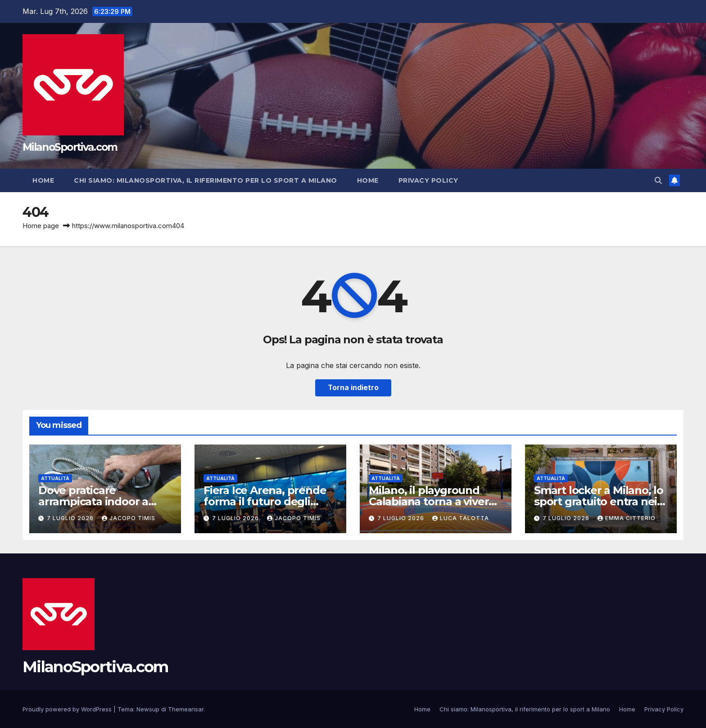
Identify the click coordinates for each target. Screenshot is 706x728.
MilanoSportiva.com (70, 147)
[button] (658, 180)
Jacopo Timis (129, 518)
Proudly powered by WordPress (68, 709)
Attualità (55, 478)
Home (43, 180)
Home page (41, 226)
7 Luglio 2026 (71, 518)
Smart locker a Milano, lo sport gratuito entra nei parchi (599, 501)
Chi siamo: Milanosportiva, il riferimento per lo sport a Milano (206, 180)
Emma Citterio (627, 518)
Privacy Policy (428, 180)
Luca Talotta (461, 518)
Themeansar (186, 709)
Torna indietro (353, 388)
